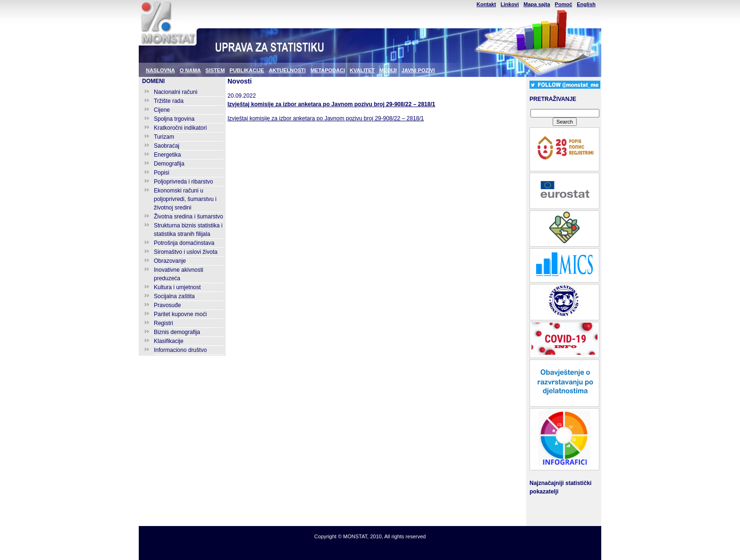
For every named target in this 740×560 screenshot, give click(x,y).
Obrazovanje (170, 261)
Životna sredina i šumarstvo (189, 217)
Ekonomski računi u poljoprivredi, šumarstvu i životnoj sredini (185, 199)
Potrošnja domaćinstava (184, 243)
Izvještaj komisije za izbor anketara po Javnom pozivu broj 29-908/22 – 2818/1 (331, 104)
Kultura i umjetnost (177, 287)
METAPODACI (328, 70)
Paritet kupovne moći (180, 314)
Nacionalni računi (176, 92)
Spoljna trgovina (174, 119)
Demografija (169, 164)
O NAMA (190, 70)
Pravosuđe (167, 305)
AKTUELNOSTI (287, 70)
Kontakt (486, 4)
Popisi (162, 173)
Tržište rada (169, 101)
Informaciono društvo (180, 350)
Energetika (167, 155)
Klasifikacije (169, 341)
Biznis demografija (177, 332)
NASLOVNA (160, 70)
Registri (164, 323)
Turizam (164, 137)
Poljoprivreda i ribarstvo (183, 182)
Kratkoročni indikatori (180, 128)
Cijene (162, 110)
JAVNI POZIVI (418, 70)
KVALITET (362, 70)
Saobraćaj (167, 146)
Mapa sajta (537, 4)
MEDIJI (388, 70)
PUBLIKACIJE (247, 70)
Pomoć (564, 4)
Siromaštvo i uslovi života (186, 252)
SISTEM (215, 70)
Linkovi (510, 4)
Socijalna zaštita (174, 296)
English (586, 4)
